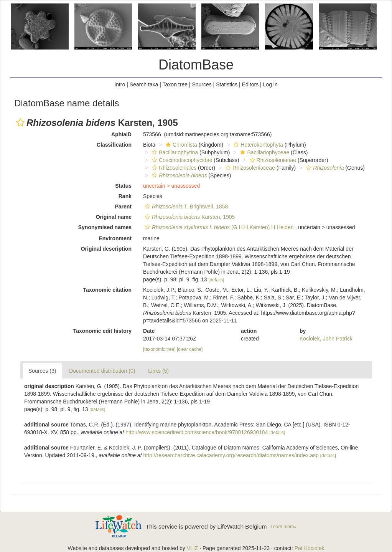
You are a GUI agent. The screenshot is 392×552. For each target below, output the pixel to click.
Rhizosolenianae (272, 160)
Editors (250, 84)
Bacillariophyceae (264, 152)
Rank (125, 196)
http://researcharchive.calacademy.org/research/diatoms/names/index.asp (231, 455)
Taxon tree (175, 84)
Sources (202, 84)
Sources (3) (42, 371)
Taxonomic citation (107, 290)
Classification (114, 145)
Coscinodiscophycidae (181, 160)
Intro (120, 84)
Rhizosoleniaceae (249, 168)
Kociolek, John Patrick (326, 339)
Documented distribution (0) (102, 371)
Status (123, 186)
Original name (114, 217)
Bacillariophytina (174, 152)
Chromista (180, 145)
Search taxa (144, 84)
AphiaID (121, 134)
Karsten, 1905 (189, 217)
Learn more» (283, 527)
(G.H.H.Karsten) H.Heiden (218, 227)
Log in (270, 84)
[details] (216, 280)
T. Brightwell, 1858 (185, 207)
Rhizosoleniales (173, 168)
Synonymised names (105, 227)
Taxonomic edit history (102, 331)
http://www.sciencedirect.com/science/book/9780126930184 (197, 432)
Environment (115, 238)
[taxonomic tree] (159, 349)
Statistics (227, 84)
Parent (123, 207)
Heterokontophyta (257, 145)
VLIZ (193, 548)
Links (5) (158, 371)
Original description (106, 249)
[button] (20, 122)
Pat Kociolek (310, 548)
